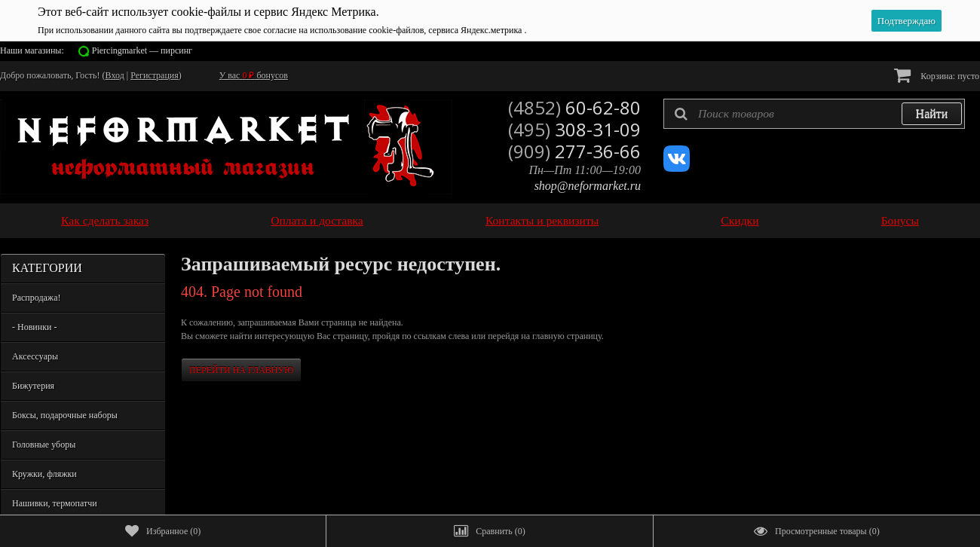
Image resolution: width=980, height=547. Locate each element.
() (163, 531)
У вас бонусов (254, 75)
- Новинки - (34, 327)
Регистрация (155, 75)
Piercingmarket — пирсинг (142, 50)
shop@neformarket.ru (588, 186)
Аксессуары (35, 356)
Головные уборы (44, 445)
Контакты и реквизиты (542, 220)
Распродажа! (36, 298)
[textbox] (814, 114)
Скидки (740, 220)
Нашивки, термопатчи (55, 503)
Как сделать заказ (105, 220)
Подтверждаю (906, 21)
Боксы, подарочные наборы (65, 415)
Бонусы (900, 220)
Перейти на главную (241, 370)
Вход (115, 75)
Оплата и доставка (317, 220)
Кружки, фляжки (44, 474)
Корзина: (937, 75)
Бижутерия (33, 386)
